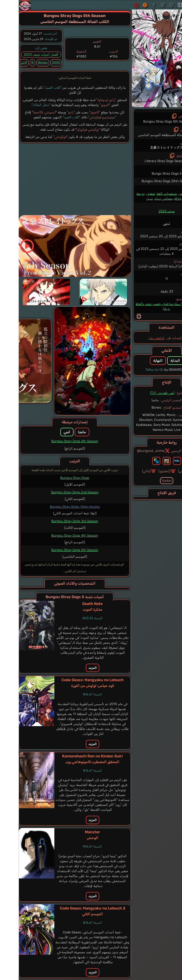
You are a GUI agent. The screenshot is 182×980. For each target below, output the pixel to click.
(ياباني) (130, 471)
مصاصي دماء (144, 199)
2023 (37, 63)
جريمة (122, 194)
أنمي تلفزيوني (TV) (143, 393)
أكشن (174, 194)
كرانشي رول (137, 338)
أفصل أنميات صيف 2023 (22, 55)
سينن (130, 199)
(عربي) (165, 471)
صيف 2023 (147, 211)
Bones (24, 63)
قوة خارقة (162, 199)
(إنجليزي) (148, 471)
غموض (164, 194)
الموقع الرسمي (165, 451)
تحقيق (132, 194)
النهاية (139, 361)
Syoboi (147, 481)
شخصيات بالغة (148, 194)
